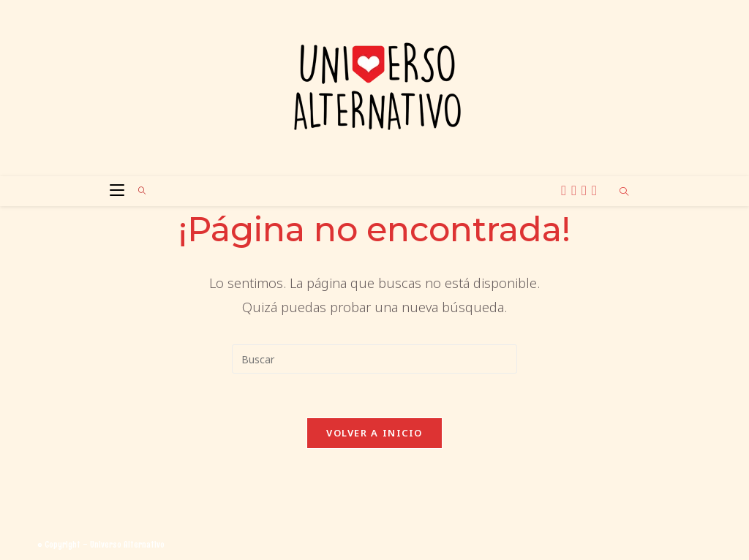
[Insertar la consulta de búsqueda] (374, 359)
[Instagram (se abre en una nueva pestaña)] (576, 190)
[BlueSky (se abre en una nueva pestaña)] (586, 190)
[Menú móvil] (113, 191)
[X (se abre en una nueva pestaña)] (566, 190)
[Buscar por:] (137, 191)
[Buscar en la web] (624, 192)
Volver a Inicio (374, 433)
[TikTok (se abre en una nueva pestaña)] (596, 190)
